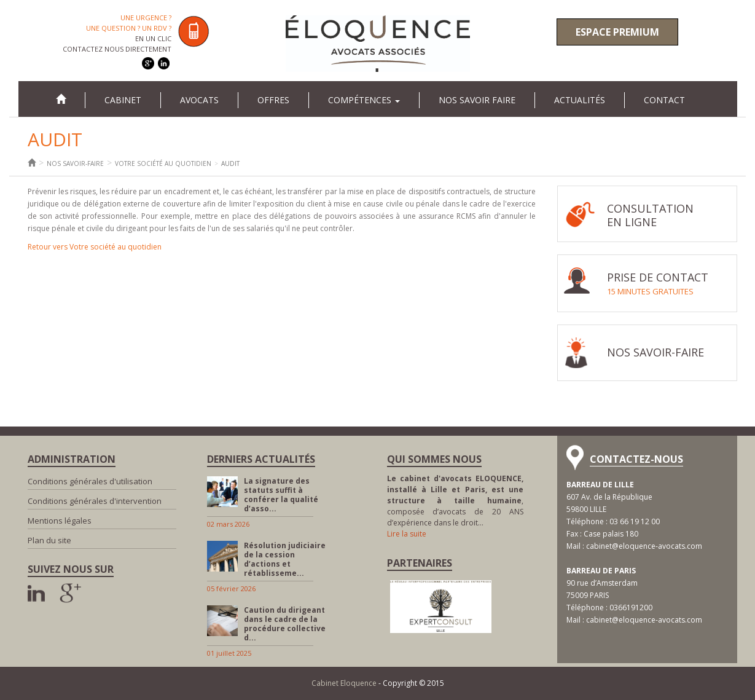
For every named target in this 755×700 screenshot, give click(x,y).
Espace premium (617, 32)
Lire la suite (407, 534)
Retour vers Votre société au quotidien (95, 247)
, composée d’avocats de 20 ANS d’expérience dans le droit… (456, 501)
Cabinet (123, 100)
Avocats (199, 100)
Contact (664, 100)
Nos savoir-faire (75, 163)
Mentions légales (60, 521)
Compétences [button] (364, 100)
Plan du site (49, 540)
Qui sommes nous (434, 459)
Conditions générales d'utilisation (90, 481)
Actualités (580, 100)
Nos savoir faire (477, 100)
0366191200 (631, 608)
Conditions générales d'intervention (95, 501)
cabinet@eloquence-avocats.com (644, 546)
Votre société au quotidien (163, 163)
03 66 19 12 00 (635, 521)
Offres (273, 100)
